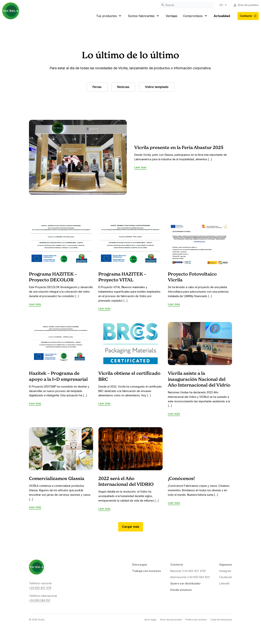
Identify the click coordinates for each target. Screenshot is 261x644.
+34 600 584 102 (40, 600)
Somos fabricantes (144, 16)
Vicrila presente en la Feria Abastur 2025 (179, 148)
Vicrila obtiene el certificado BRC (129, 376)
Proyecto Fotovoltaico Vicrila (192, 277)
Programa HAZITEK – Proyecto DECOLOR (53, 277)
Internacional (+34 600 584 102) (190, 577)
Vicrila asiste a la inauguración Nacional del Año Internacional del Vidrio (199, 379)
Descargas (140, 565)
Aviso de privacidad (171, 620)
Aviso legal (150, 620)
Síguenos (226, 565)
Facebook (226, 577)
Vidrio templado (157, 87)
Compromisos (196, 16)
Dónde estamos (181, 590)
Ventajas (172, 16)
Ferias (97, 87)
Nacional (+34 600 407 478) (188, 571)
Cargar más (131, 527)
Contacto (248, 16)
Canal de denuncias (221, 620)
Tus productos (109, 16)
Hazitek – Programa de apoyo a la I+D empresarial (58, 376)
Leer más (140, 167)
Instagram (225, 571)
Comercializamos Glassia (57, 479)
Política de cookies (196, 620)
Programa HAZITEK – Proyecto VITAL (122, 277)
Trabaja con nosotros (147, 571)
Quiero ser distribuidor (185, 583)
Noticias (123, 87)
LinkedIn (224, 583)
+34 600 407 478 (40, 588)
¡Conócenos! (181, 479)
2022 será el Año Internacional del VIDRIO (126, 482)
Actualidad (222, 16)
